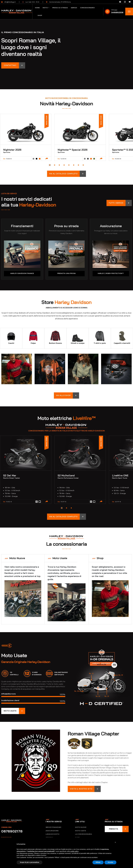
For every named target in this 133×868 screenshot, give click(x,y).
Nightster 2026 (12, 150)
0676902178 (12, 831)
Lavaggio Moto (52, 834)
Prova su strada (60, 8)
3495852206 (117, 12)
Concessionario (87, 8)
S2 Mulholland (66, 475)
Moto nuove (81, 827)
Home (37, 8)
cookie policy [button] (74, 851)
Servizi (74, 8)
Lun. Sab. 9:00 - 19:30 (31, 2)
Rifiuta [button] (98, 862)
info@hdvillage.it (8, 2)
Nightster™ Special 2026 (73, 150)
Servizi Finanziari (53, 827)
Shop (40, 15)
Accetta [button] (110, 862)
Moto (45, 8)
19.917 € (63, 501)
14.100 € (63, 159)
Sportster (7, 152)
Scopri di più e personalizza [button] (30, 862)
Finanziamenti (22, 226)
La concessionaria (83, 834)
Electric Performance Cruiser (68, 478)
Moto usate (81, 830)
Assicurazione (111, 226)
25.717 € (118, 501)
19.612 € (9, 501)
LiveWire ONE (120, 475)
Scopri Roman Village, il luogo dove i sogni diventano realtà (42, 47)
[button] (50, 165)
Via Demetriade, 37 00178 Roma (58, 2)
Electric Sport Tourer (120, 478)
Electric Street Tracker (12, 478)
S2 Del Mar (10, 475)
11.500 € (9, 159)
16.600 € (118, 159)
